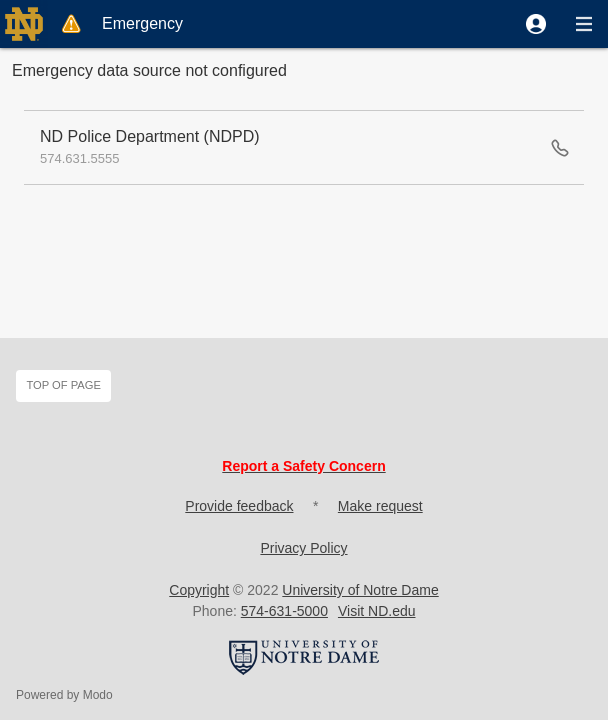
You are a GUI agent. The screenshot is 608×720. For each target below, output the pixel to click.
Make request (380, 506)
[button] (536, 24)
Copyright (199, 590)
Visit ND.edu (377, 611)
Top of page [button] (63, 385)
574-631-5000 (284, 611)
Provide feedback (239, 506)
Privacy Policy (303, 548)
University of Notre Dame (360, 590)
